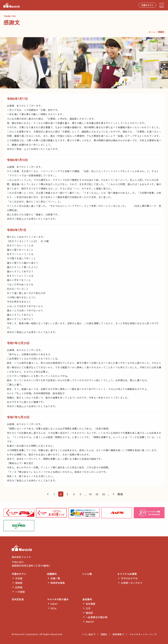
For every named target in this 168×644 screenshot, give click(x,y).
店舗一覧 (55, 578)
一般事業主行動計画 (97, 617)
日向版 (19, 578)
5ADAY (54, 604)
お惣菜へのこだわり (132, 583)
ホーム (152, 32)
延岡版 (19, 587)
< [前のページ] (48, 494)
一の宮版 (20, 592)
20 (97, 494)
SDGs (53, 608)
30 (104, 494)
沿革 (88, 608)
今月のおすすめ (129, 578)
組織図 (89, 613)
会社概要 (91, 604)
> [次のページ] (113, 494)
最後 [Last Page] (120, 494)
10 (90, 494)
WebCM (90, 622)
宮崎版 (19, 583)
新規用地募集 (58, 583)
